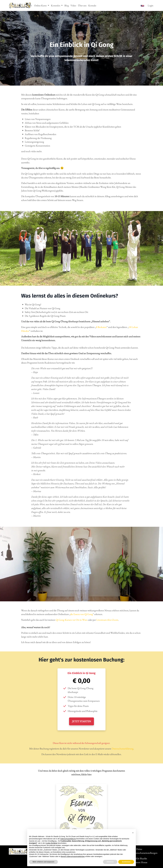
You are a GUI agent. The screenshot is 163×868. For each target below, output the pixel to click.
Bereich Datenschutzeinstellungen (73, 856)
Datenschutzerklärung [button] (68, 839)
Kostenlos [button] (56, 5)
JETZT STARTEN (81, 721)
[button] (133, 833)
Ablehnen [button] (110, 862)
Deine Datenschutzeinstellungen (143, 851)
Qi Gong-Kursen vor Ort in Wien (72, 620)
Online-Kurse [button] (41, 5)
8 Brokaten (101, 327)
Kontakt (92, 5)
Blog (67, 5)
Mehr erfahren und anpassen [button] (43, 862)
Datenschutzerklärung (123, 749)
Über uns (82, 5)
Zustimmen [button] (126, 862)
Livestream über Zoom (107, 620)
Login (150, 5)
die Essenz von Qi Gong (81, 614)
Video (73, 5)
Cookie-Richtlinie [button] (51, 843)
